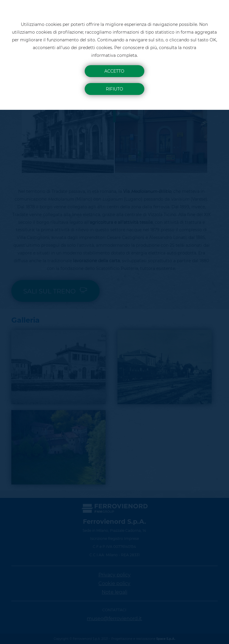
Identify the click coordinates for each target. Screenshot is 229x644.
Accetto (114, 71)
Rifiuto (114, 89)
